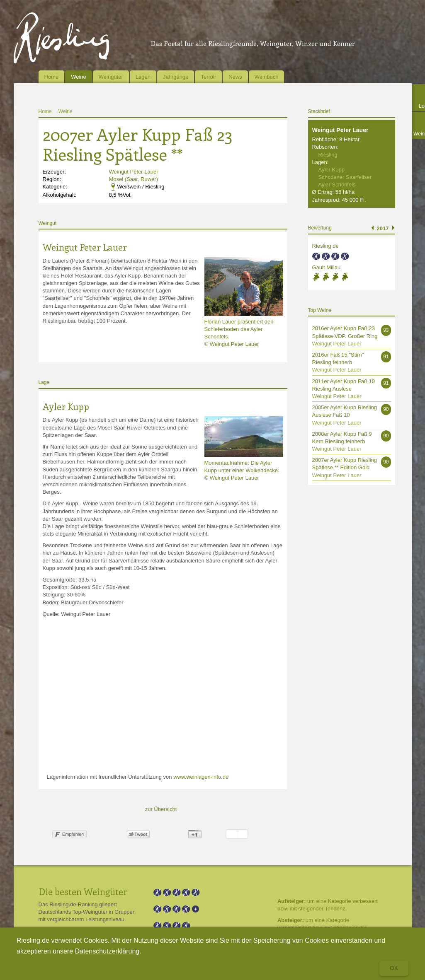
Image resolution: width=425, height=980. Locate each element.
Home (52, 77)
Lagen (143, 77)
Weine (79, 77)
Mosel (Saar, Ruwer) (134, 179)
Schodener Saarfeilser (345, 177)
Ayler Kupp (66, 406)
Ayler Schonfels (337, 185)
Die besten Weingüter (83, 891)
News (235, 77)
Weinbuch (267, 77)
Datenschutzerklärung (107, 951)
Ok (394, 968)
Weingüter (111, 77)
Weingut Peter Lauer (134, 172)
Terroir (208, 77)
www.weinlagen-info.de (201, 777)
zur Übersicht (161, 809)
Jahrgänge (176, 77)
